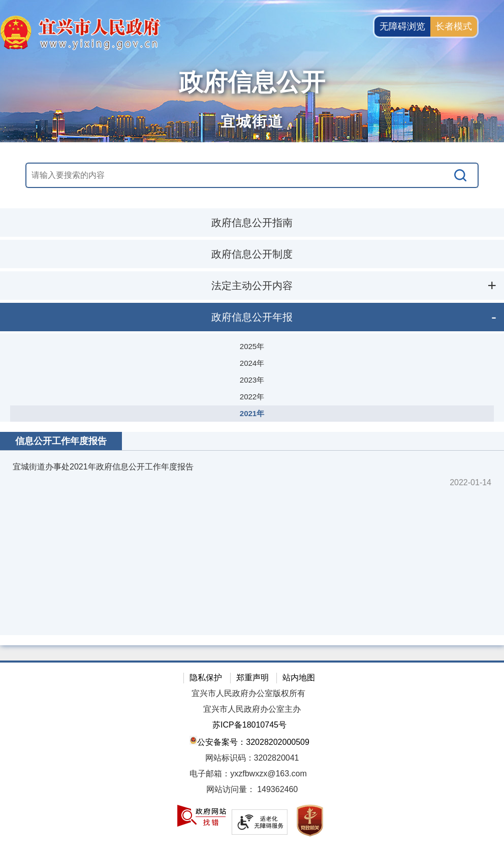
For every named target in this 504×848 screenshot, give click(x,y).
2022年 (252, 397)
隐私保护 (206, 678)
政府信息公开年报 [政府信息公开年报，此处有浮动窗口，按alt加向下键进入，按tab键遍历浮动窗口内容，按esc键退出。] (252, 317)
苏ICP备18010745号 (249, 725)
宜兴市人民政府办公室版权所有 (248, 693)
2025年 (252, 346)
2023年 (252, 380)
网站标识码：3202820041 (252, 758)
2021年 (252, 413)
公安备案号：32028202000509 (249, 741)
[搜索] (461, 175)
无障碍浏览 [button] (402, 26)
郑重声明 (253, 678)
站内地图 (299, 678)
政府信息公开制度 (252, 254)
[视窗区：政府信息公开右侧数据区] (252, 533)
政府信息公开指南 (252, 223)
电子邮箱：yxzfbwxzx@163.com (248, 774)
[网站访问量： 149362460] (252, 790)
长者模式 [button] (454, 26)
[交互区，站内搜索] (252, 175)
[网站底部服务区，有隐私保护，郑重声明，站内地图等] (252, 754)
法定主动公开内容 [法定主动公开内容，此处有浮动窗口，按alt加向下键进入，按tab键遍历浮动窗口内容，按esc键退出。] (252, 286)
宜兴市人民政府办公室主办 (252, 709)
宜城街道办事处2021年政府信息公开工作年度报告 (103, 467)
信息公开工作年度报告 (61, 441)
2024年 (252, 363)
